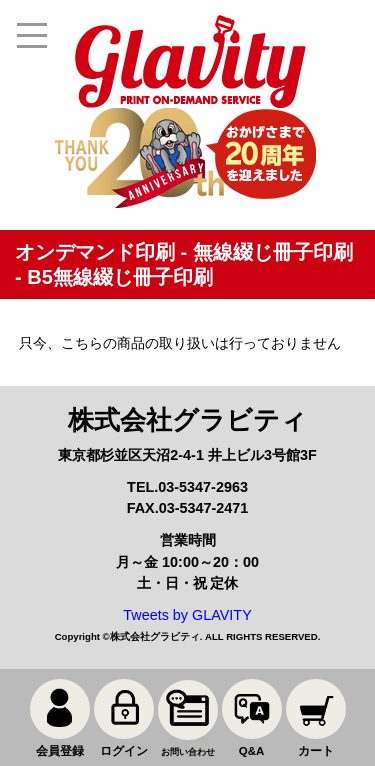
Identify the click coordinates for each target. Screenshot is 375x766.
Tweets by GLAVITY (187, 615)
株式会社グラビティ (155, 636)
